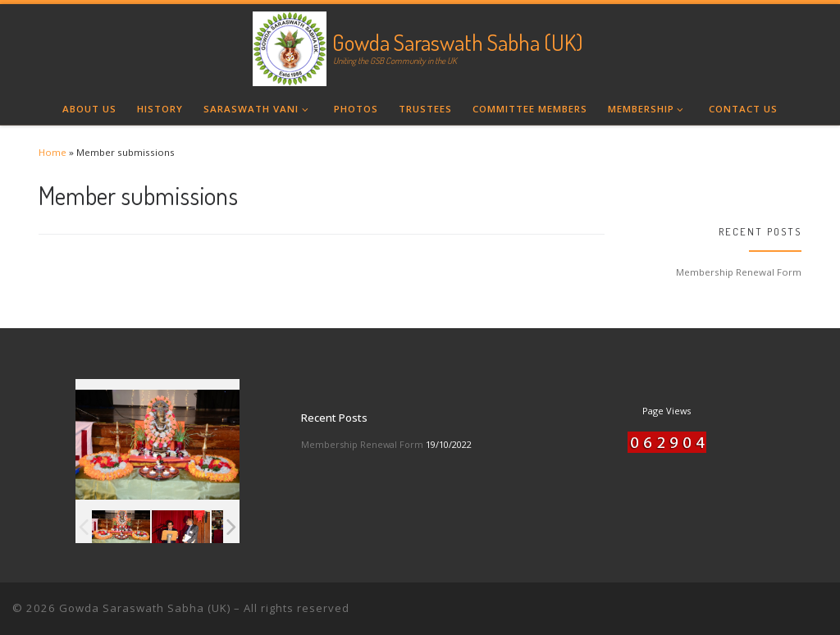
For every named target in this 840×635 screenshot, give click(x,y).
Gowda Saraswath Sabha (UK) (145, 608)
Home (52, 152)
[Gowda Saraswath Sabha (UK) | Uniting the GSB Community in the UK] (290, 45)
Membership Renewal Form (739, 272)
